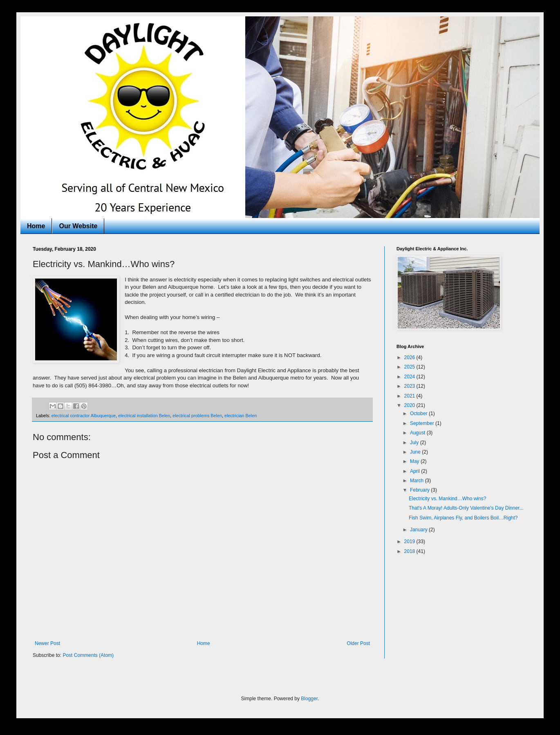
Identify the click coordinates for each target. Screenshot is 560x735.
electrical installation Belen (144, 416)
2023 (410, 386)
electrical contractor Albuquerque (84, 416)
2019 (410, 542)
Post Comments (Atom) (88, 655)
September (423, 423)
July (415, 443)
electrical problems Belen (197, 416)
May (415, 461)
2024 (410, 377)
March (418, 481)
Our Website (78, 226)
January (419, 530)
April (416, 471)
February (420, 490)
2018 (410, 551)
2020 (410, 405)
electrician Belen (241, 416)
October (419, 414)
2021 (410, 396)
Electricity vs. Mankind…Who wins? (447, 499)
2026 (410, 357)
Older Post (358, 643)
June (416, 452)
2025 (410, 367)
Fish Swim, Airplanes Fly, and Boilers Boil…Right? (463, 518)
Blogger (309, 699)
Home (36, 226)
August (418, 433)
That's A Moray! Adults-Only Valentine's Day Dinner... (466, 508)
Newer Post (47, 643)
